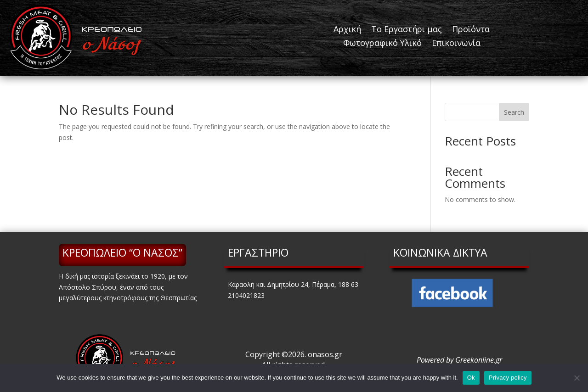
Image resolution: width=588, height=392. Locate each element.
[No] (577, 378)
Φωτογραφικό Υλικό (382, 44)
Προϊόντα (471, 30)
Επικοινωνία (456, 44)
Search (514, 112)
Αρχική (347, 30)
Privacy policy (508, 378)
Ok (471, 378)
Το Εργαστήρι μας (407, 30)
